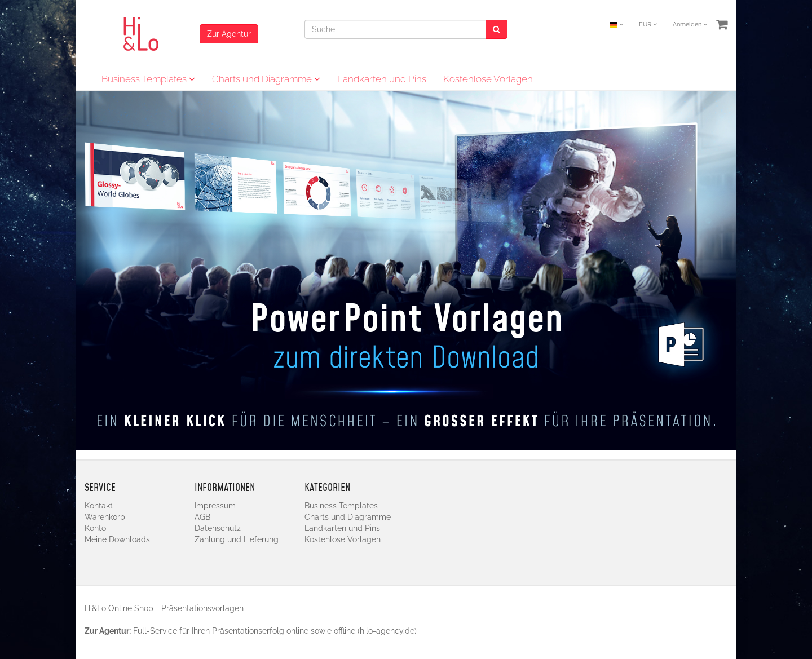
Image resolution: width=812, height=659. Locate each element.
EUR (648, 25)
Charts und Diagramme (266, 79)
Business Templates (148, 79)
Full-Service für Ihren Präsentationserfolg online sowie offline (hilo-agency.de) (275, 631)
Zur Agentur (229, 34)
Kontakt (99, 506)
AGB (202, 517)
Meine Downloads (117, 539)
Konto (95, 528)
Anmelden (690, 25)
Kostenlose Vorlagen (488, 79)
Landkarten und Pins (382, 79)
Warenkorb (105, 517)
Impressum (215, 506)
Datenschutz (218, 528)
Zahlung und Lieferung (237, 539)
